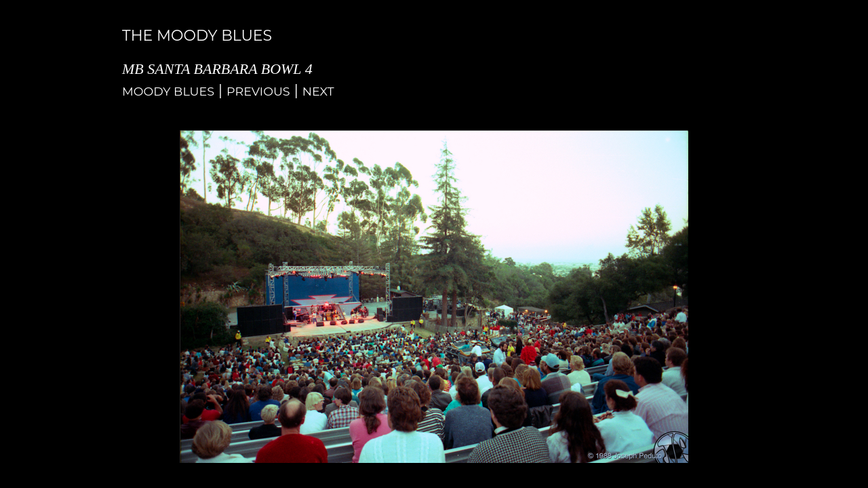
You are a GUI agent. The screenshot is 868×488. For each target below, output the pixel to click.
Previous (258, 91)
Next (318, 91)
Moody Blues (168, 91)
